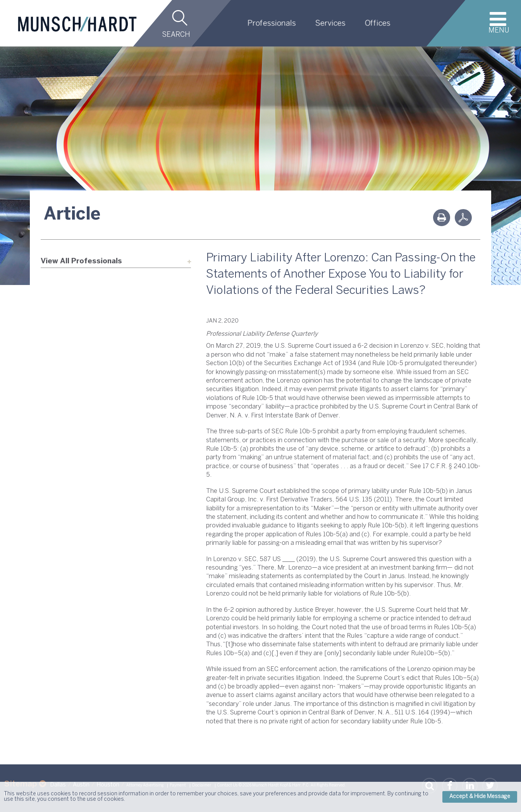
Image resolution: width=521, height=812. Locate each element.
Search (176, 35)
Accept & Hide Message (480, 797)
